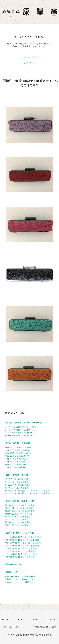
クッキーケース (12, 577)
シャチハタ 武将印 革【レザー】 (21, 433)
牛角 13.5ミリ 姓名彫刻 (16, 459)
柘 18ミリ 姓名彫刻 (40, 493)
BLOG (35, 620)
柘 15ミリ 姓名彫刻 (40, 491)
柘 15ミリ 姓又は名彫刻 (17, 488)
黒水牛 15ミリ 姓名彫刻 (17, 520)
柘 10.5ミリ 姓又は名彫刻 (18, 479)
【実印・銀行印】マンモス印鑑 (19, 533)
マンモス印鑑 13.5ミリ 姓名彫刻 (21, 548)
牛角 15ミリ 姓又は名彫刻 (17, 456)
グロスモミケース (13, 582)
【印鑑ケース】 (12, 572)
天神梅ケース (11, 579)
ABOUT (20, 620)
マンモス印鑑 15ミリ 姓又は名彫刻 (22, 546)
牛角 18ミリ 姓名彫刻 (15, 467)
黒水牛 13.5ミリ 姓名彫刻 (18, 517)
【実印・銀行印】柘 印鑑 (17, 475)
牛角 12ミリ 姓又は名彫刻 (17, 450)
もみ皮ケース (27, 579)
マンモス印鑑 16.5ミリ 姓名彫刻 (21, 554)
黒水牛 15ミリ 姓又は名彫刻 (19, 514)
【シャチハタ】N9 (14, 565)
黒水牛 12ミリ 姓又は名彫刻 (19, 508)
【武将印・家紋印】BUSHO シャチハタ (24, 423)
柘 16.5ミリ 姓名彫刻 (16, 493)
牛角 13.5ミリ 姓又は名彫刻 (18, 453)
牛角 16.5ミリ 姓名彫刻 (16, 464)
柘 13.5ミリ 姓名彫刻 (16, 491)
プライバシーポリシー (13, 627)
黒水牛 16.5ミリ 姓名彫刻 (18, 522)
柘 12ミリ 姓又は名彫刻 (17, 482)
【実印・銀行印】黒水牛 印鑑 (19, 501)
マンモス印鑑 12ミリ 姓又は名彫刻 (22, 540)
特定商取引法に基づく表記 (44, 627)
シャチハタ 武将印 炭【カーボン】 (21, 427)
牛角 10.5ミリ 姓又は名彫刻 (18, 447)
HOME (5, 620)
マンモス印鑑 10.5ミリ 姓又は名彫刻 (23, 537)
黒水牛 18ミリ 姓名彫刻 (17, 525)
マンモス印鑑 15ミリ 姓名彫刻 (20, 551)
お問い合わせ (30, 63)
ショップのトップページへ (30, 57)
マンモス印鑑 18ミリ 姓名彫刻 (20, 557)
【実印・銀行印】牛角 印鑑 (18, 443)
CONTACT (52, 620)
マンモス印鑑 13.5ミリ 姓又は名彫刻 (23, 543)
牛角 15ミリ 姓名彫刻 (15, 462)
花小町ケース (29, 577)
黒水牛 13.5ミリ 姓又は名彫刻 (20, 511)
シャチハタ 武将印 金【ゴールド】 (22, 430)
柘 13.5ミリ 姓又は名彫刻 (18, 485)
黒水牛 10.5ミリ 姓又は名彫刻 (20, 505)
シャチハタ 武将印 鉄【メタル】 (21, 436)
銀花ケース (30, 582)
